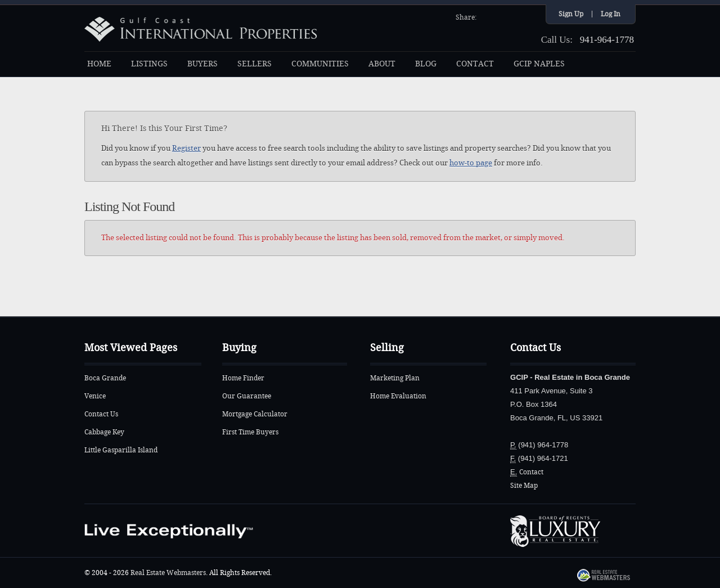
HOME (99, 64)
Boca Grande (105, 378)
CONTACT (475, 64)
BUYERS (202, 64)
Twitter (501, 16)
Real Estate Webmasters (168, 573)
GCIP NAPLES (539, 64)
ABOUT (382, 64)
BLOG (426, 64)
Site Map (524, 486)
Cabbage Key (104, 432)
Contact (531, 472)
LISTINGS (149, 64)
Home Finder (243, 378)
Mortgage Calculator (255, 414)
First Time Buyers (250, 432)
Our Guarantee (247, 396)
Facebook (487, 16)
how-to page (471, 163)
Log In (611, 14)
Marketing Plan (395, 378)
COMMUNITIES (320, 64)
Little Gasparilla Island (121, 450)
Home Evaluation (398, 396)
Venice (95, 396)
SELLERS (255, 64)
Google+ (530, 16)
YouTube (516, 16)
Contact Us (101, 414)
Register (186, 148)
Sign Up (571, 14)
